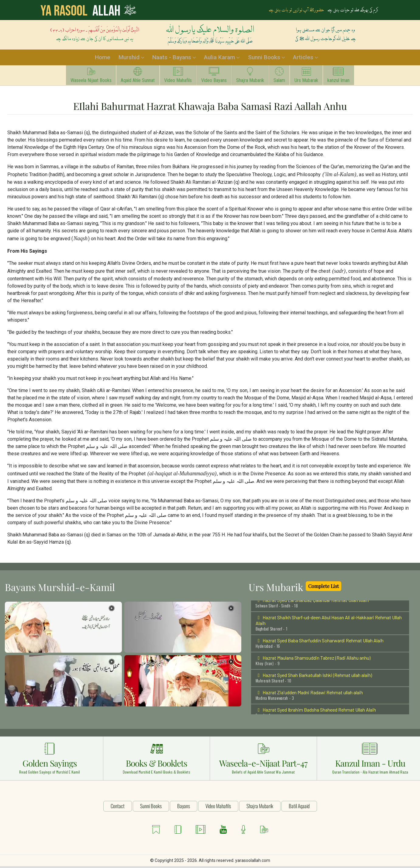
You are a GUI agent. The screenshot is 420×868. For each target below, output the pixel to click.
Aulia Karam (219, 58)
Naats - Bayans (171, 58)
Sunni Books (264, 58)
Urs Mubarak (314, 77)
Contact (118, 807)
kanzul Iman (349, 77)
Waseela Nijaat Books (80, 77)
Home (103, 58)
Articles (303, 58)
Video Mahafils (173, 77)
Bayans (184, 807)
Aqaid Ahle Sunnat (130, 77)
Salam (284, 77)
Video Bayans (212, 77)
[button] (63, 629)
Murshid (129, 58)
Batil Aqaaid (299, 807)
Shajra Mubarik (252, 77)
